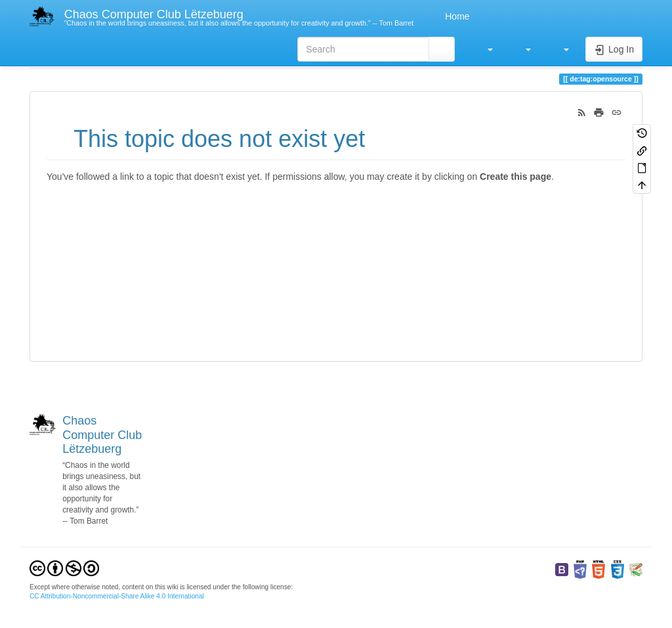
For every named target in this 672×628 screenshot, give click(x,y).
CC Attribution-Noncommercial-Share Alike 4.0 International (117, 596)
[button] (484, 49)
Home (456, 16)
